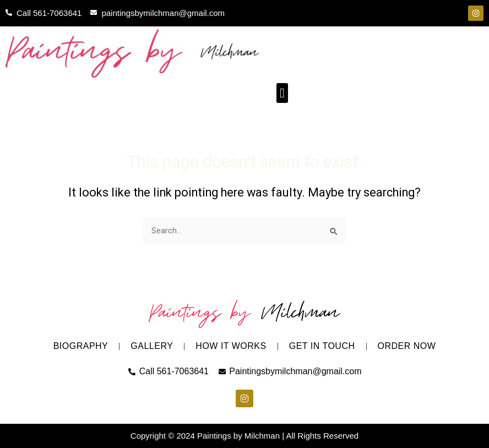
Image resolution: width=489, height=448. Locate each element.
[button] (282, 93)
